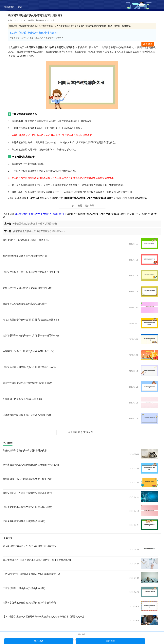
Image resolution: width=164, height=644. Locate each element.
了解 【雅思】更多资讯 (82, 206)
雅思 (20, 7)
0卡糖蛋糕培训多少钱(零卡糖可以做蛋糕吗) (35, 224)
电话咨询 (110, 641)
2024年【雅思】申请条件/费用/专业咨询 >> (34, 33)
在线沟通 (39, 641)
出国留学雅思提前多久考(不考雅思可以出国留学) (39, 214)
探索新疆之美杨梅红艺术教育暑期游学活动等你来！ (39, 231)
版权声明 (82, 634)
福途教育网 (9, 7)
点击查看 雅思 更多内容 (80, 432)
